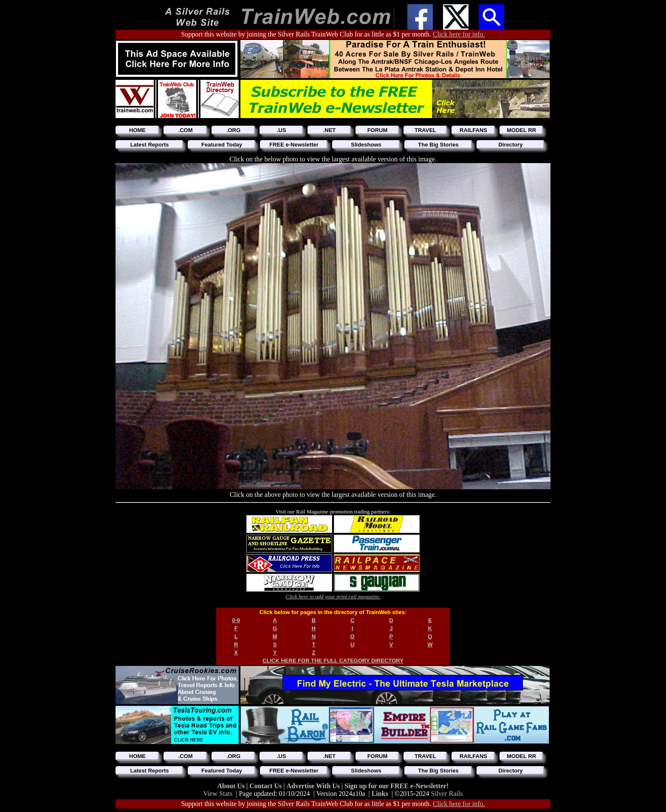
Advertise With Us (314, 786)
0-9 (236, 620)
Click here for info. (459, 34)
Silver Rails (447, 794)
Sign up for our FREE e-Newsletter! (396, 786)
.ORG (233, 130)
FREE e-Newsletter (294, 145)
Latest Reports (149, 145)
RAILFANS (473, 130)
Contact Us (266, 786)
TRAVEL (425, 130)
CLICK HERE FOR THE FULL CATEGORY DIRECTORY (333, 661)
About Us (232, 786)
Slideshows (366, 145)
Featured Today (222, 145)
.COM (186, 130)
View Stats (218, 794)
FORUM (378, 130)
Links (380, 794)
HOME (137, 130)
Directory (510, 145)
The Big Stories (438, 145)
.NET (330, 130)
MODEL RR (521, 130)
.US (282, 130)
